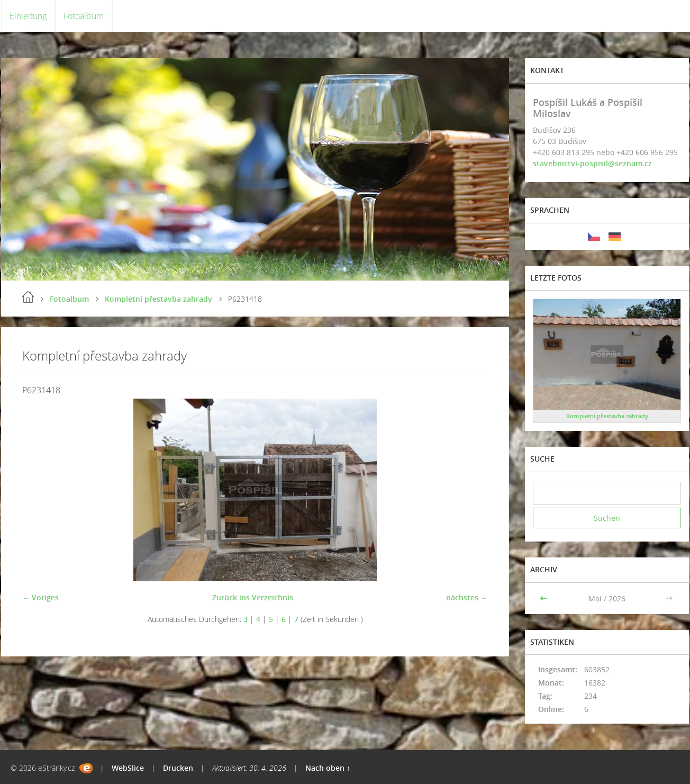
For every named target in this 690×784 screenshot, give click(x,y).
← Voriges (40, 597)
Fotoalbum (84, 16)
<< (544, 598)
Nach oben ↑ (328, 768)
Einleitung (28, 16)
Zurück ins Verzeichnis (253, 597)
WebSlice (128, 768)
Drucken (178, 768)
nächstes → (467, 597)
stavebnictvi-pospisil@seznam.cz (592, 163)
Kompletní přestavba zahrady (158, 299)
